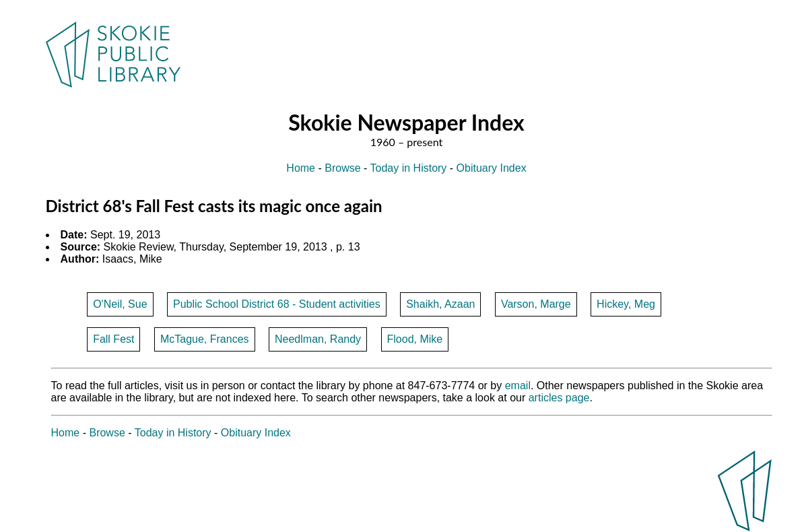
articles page (559, 398)
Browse (342, 168)
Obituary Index (492, 168)
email (518, 386)
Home (301, 168)
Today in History (409, 168)
